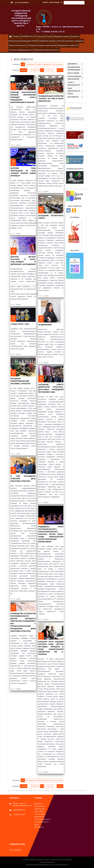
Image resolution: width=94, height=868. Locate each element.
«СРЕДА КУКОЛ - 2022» (20, 324)
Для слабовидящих (19, 3)
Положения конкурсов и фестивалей (42, 45)
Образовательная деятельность (47, 50)
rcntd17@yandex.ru (17, 810)
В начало (24, 70)
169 (38, 70)
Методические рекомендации (74, 68)
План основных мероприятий (74, 78)
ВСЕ (23, 64)
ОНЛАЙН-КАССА (28, 36)
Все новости (73, 97)
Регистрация (54, 2)
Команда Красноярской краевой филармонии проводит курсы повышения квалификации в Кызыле (23, 97)
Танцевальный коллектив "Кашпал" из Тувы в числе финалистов (51, 99)
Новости (17, 36)
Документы (75, 36)
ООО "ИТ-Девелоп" (16, 850)
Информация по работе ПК (68, 45)
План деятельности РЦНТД (74, 91)
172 (50, 70)
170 (42, 70)
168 (34, 70)
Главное (39, 64)
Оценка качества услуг (17, 45)
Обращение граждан (61, 36)
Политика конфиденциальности (21, 50)
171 (46, 70)
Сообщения (30, 64)
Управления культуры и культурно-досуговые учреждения (61, 41)
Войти (45, 2)
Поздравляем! (45, 325)
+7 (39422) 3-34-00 (17, 814)
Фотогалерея (58, 64)
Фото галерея (74, 73)
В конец (60, 70)
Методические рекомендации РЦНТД (23, 41)
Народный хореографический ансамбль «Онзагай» (21, 381)
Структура (40, 36)
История (49, 36)
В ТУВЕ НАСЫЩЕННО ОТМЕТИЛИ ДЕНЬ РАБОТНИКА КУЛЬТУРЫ (23, 479)
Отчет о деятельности (74, 84)
